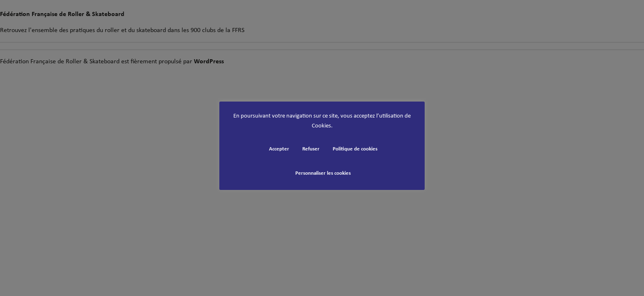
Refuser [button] (311, 149)
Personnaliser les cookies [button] (323, 173)
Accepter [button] (279, 149)
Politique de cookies (355, 149)
